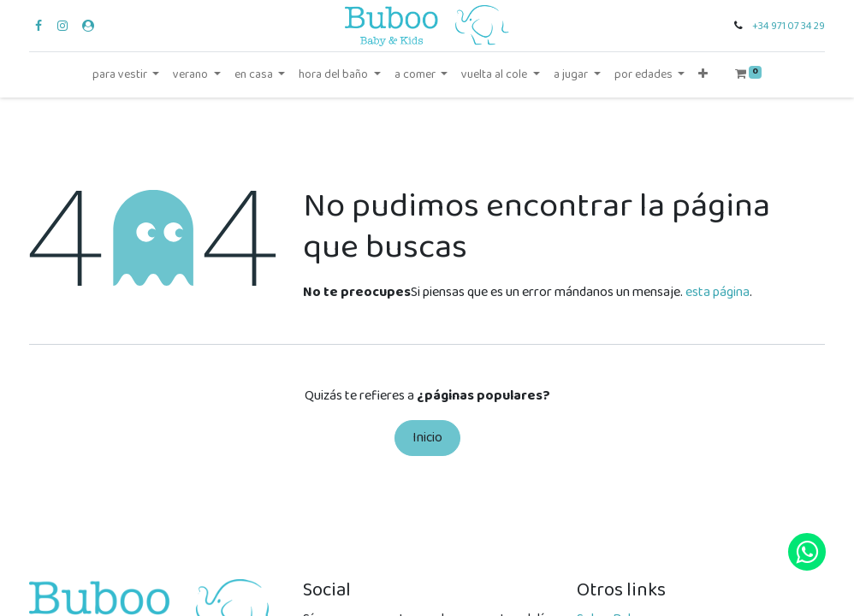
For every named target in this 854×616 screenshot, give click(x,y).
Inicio (427, 438)
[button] (703, 75)
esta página (718, 292)
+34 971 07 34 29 (789, 26)
